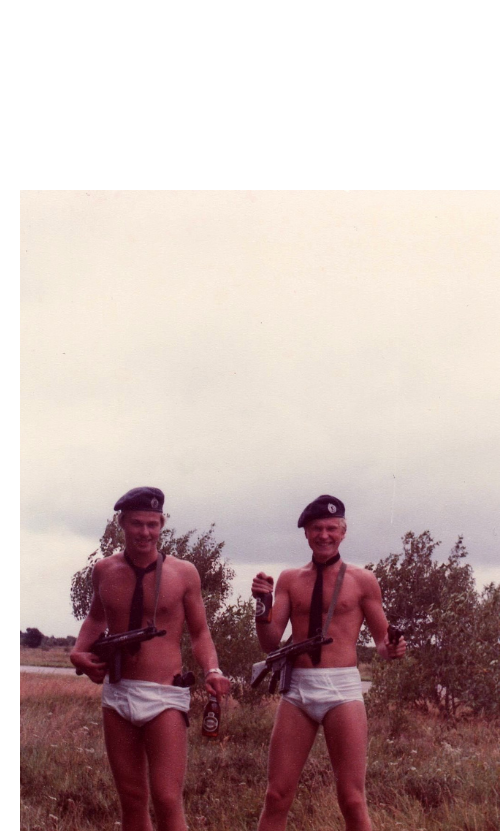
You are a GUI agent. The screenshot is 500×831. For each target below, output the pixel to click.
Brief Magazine (250, 95)
